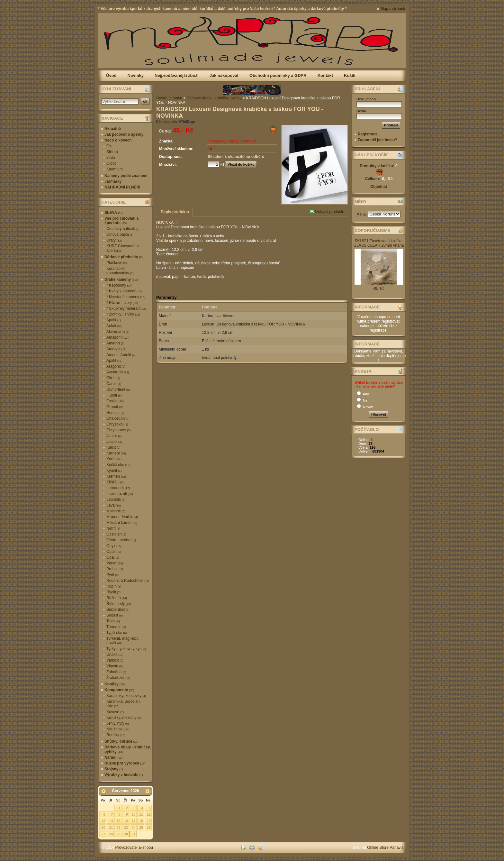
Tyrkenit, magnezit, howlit (123, 641)
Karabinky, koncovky (126, 696)
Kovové (115, 712)
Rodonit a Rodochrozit (128, 581)
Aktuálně (113, 129)
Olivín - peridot (121, 540)
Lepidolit (116, 499)
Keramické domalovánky (120, 271)
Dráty (114, 240)
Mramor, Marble (122, 517)
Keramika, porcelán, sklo (124, 704)
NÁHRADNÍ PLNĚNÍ (122, 187)
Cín (109, 146)
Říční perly (119, 604)
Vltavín (115, 666)
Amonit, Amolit (121, 355)
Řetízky (116, 735)
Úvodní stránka (169, 98)
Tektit (113, 621)
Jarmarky (113, 181)
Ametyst (116, 349)
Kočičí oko (118, 465)
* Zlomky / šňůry (123, 314)
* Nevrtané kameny (126, 297)
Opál (113, 557)
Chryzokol (117, 424)
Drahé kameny (122, 279)
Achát (114, 326)
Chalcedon (118, 418)
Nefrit (113, 528)
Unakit (115, 655)
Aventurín (118, 372)
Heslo (361, 111)
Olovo (111, 163)
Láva (114, 505)
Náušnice (117, 729)
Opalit (114, 552)
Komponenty (119, 690)
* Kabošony (119, 285)
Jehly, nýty (118, 723)
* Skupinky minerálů (126, 308)
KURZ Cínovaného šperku (123, 248)
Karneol (116, 453)
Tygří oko (117, 633)
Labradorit (118, 488)
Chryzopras (118, 430)
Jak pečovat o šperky (124, 134)
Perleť (115, 563)
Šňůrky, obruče (121, 741)
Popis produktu (175, 212)
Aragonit (116, 366)
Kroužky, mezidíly (124, 718)
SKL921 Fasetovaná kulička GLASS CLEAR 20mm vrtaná (379, 243)
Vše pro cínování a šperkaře (122, 221)
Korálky (115, 684)
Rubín (114, 586)
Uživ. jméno (366, 99)
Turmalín (116, 627)
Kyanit (114, 471)
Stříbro (112, 152)
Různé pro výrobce (125, 763)
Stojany (114, 769)
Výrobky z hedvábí (124, 775)
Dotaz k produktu (327, 212)
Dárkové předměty (124, 257)
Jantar (114, 436)
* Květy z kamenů (124, 291)
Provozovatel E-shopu (134, 847)
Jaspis (115, 442)
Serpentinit (118, 609)
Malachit (116, 511)
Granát (115, 407)
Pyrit (113, 575)
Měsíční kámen (122, 523)
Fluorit (114, 395)
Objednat (379, 187)
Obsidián (116, 534)
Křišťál (115, 482)
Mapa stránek (393, 9)
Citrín (113, 378)
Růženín (117, 598)
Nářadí (113, 757)
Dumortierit (118, 389)
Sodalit (115, 615)
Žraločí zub (118, 678)
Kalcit (113, 447)
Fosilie (115, 401)
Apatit (114, 320)
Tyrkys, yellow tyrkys (126, 649)
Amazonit (117, 337)
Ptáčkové (117, 263)
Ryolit (113, 592)
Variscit (115, 660)
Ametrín (115, 343)
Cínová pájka (120, 234)
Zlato (111, 158)
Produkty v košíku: (378, 166)
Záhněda (116, 672)
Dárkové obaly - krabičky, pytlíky (128, 749)
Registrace (368, 134)
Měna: (362, 214)
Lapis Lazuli (120, 494)
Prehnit (115, 569)
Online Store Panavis (385, 847)
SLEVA (114, 213)
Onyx (114, 546)
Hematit (115, 413)
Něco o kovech (118, 140)
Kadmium (115, 169)
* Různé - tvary (122, 303)
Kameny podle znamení (126, 176)
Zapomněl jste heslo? (378, 140)
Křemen (116, 476)
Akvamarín (118, 332)
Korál (114, 459)
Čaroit (114, 384)
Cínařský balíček (123, 229)
